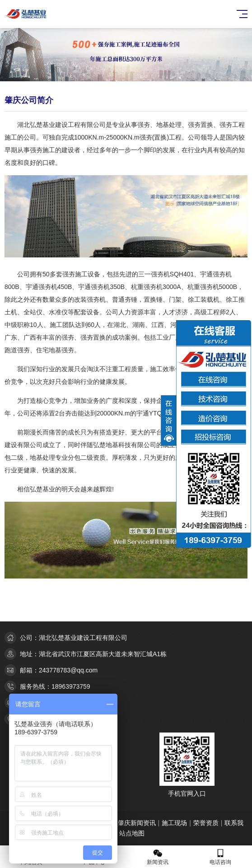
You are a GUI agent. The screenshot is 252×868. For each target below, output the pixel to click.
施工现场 (174, 823)
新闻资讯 (158, 857)
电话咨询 (221, 857)
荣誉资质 (206, 823)
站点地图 (132, 833)
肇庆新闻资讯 (137, 823)
